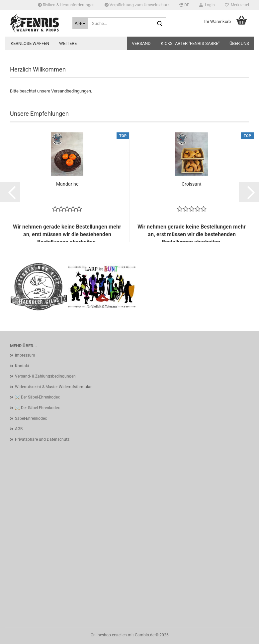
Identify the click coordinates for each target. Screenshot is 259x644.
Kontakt (22, 366)
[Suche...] (80, 23)
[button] (184, 5)
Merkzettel (237, 5)
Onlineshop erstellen (109, 635)
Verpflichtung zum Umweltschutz (137, 5)
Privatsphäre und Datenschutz (42, 439)
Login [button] (207, 5)
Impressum (25, 355)
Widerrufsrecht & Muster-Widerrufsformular (53, 387)
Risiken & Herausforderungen (66, 5)
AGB (19, 429)
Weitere (68, 43)
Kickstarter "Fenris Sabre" (190, 43)
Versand (141, 43)
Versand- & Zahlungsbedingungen (45, 376)
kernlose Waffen (30, 43)
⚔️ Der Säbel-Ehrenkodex (37, 397)
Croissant (192, 184)
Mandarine (67, 184)
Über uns (239, 43)
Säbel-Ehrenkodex (31, 418)
